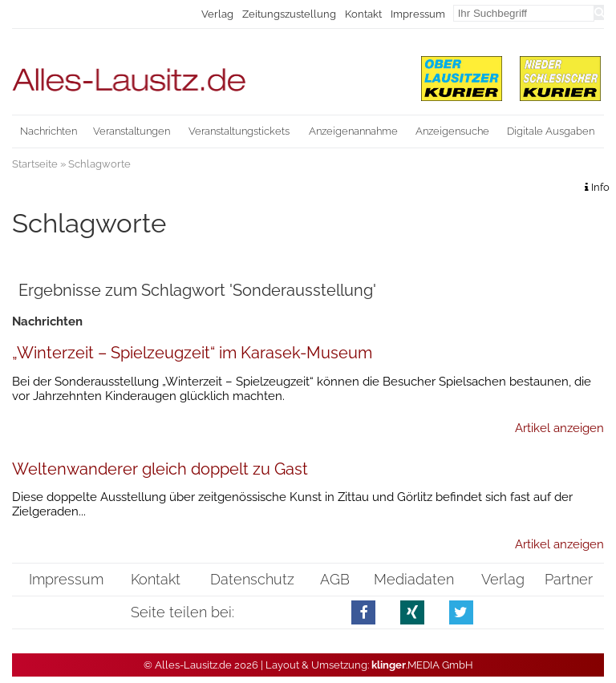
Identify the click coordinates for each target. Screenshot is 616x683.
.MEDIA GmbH (422, 665)
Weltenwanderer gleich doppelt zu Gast (160, 469)
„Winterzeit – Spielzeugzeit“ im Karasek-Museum (192, 353)
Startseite (35, 164)
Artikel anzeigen (559, 428)
